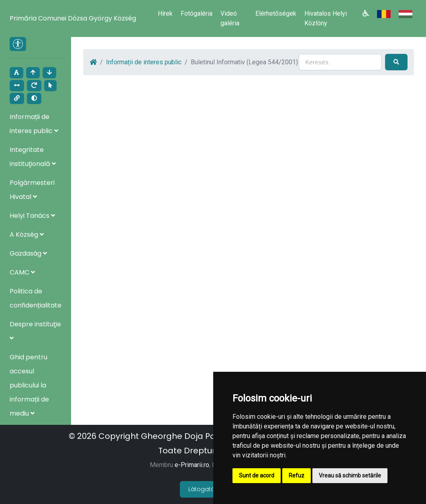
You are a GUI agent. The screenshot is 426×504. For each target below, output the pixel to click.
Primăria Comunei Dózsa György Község (73, 18)
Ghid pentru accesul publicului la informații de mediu (29, 385)
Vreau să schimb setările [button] (350, 475)
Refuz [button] (297, 475)
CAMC (22, 272)
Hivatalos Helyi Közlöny (326, 18)
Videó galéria (230, 18)
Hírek (165, 13)
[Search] (340, 62)
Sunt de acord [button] (257, 475)
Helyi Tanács (32, 216)
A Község (27, 235)
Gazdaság (28, 253)
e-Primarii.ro (192, 465)
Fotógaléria (197, 13)
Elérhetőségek (276, 13)
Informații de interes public (144, 62)
